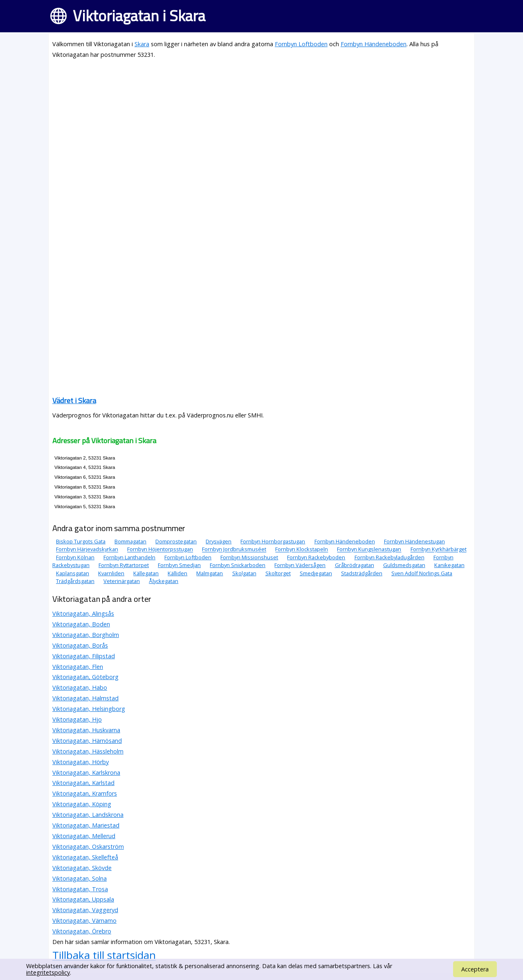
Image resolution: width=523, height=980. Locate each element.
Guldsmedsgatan (404, 565)
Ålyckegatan (164, 581)
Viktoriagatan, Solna (80, 878)
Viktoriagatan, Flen (78, 667)
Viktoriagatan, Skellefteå (85, 857)
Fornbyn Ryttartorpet (124, 565)
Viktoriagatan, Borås (80, 645)
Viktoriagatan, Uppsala (83, 899)
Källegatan (146, 573)
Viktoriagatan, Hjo (77, 719)
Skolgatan (244, 573)
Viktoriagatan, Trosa (80, 889)
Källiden (177, 573)
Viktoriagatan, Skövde (82, 868)
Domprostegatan (176, 541)
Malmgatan (210, 573)
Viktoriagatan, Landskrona (88, 815)
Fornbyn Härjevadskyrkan (87, 549)
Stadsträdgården (362, 573)
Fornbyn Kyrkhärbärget (439, 549)
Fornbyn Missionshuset (249, 557)
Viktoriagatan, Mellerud (84, 836)
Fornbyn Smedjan (179, 565)
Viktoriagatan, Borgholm (86, 635)
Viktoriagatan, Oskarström (88, 847)
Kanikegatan (449, 565)
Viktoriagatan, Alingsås (83, 613)
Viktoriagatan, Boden (81, 624)
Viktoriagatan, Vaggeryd (85, 910)
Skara (142, 44)
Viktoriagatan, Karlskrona (86, 773)
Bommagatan (130, 541)
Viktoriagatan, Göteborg (85, 677)
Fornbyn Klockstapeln (302, 549)
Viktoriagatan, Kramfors (85, 793)
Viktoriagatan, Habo (80, 687)
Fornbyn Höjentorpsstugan (160, 549)
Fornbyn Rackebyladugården (389, 557)
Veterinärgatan (122, 581)
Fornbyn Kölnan (75, 557)
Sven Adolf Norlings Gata (422, 573)
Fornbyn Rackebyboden (316, 557)
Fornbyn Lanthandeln (129, 557)
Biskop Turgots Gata (81, 541)
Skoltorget (278, 573)
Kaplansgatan (73, 573)
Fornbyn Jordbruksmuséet (234, 549)
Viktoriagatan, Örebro (82, 931)
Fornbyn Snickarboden (238, 565)
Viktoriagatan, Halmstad (85, 698)
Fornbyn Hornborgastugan (273, 541)
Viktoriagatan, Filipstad (84, 656)
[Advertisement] (261, 123)
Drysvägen (219, 541)
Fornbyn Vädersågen (300, 565)
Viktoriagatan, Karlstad (83, 783)
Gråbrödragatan (355, 565)
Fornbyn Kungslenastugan (369, 549)
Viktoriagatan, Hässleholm (88, 751)
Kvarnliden (111, 573)
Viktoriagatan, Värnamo (84, 921)
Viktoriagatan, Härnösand (87, 741)
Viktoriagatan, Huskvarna (86, 730)
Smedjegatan (316, 573)
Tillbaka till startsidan (104, 955)
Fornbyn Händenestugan (414, 541)
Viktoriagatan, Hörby (81, 762)
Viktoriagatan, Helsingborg (89, 709)
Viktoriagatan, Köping (82, 804)
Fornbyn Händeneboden (374, 44)
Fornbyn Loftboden (301, 44)
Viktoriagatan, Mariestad (86, 825)
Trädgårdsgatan (75, 581)
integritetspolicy (48, 972)
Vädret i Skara (74, 400)
